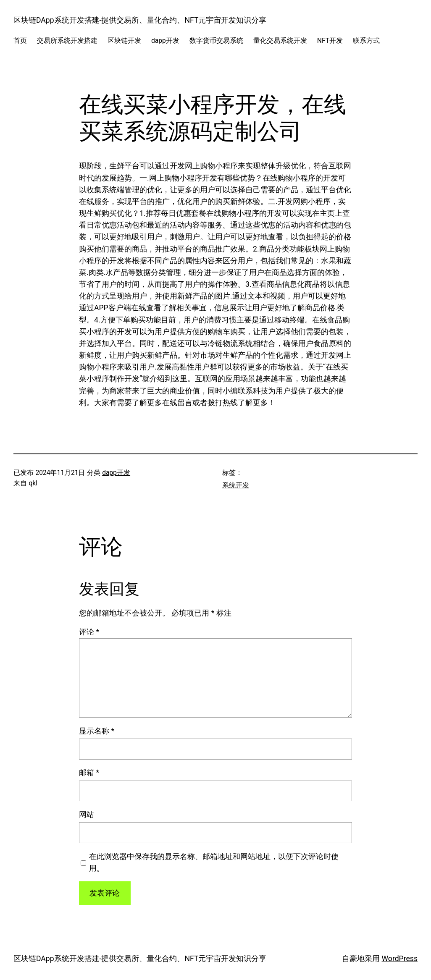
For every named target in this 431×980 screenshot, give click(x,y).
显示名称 (97, 731)
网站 (87, 815)
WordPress (400, 959)
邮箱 (89, 773)
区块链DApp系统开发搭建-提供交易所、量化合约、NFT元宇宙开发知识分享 (140, 20)
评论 (89, 632)
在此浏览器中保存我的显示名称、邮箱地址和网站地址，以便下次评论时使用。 (214, 862)
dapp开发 (116, 473)
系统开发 (236, 485)
